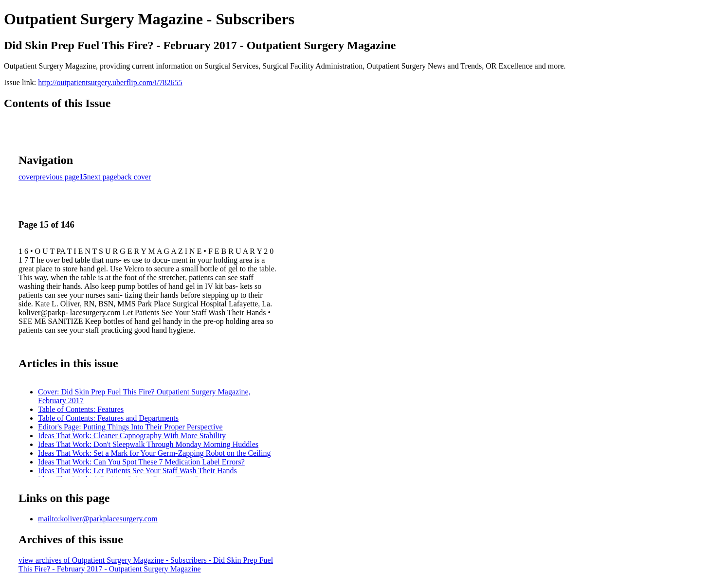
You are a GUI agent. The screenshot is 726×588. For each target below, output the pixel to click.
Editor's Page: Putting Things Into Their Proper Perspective (130, 427)
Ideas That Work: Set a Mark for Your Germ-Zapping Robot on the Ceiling (154, 453)
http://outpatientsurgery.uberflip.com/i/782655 (110, 82)
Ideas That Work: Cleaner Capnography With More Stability (132, 436)
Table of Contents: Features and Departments (108, 418)
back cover (134, 177)
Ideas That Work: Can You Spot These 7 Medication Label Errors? (141, 462)
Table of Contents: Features (81, 409)
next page (102, 177)
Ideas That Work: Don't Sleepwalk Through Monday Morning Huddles (148, 444)
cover (27, 177)
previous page (58, 177)
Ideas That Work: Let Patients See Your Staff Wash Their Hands (137, 471)
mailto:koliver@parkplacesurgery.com (98, 519)
